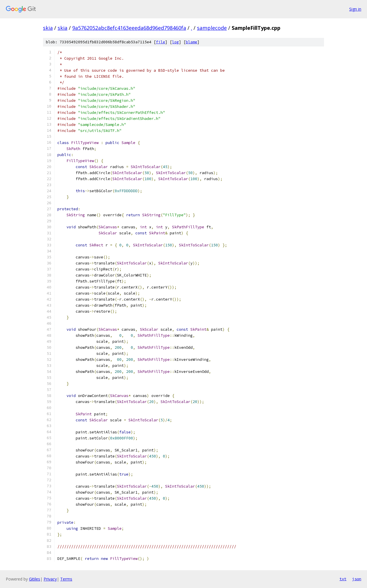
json (357, 579)
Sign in (355, 9)
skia (48, 28)
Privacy (50, 579)
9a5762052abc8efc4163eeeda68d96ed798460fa (129, 28)
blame (192, 42)
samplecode (212, 28)
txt (343, 579)
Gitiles (35, 579)
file (161, 42)
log (175, 42)
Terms (66, 579)
